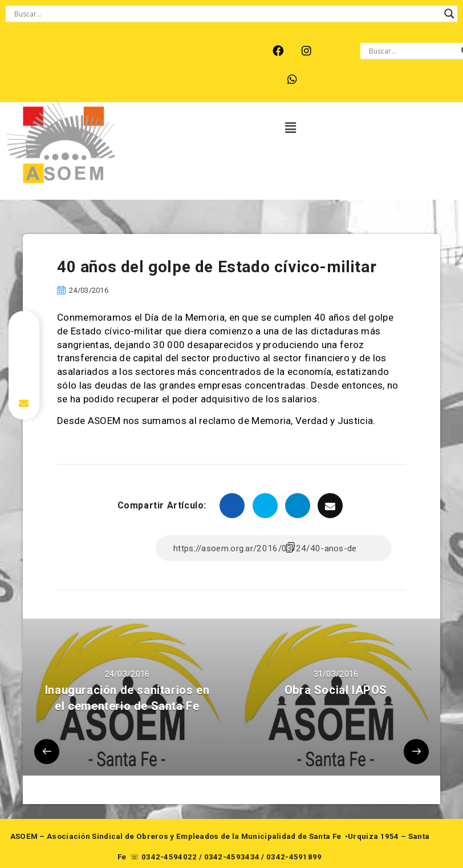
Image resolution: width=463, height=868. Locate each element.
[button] (291, 128)
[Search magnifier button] (449, 14)
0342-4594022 (169, 857)
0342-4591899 (294, 857)
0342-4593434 (232, 857)
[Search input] (226, 14)
